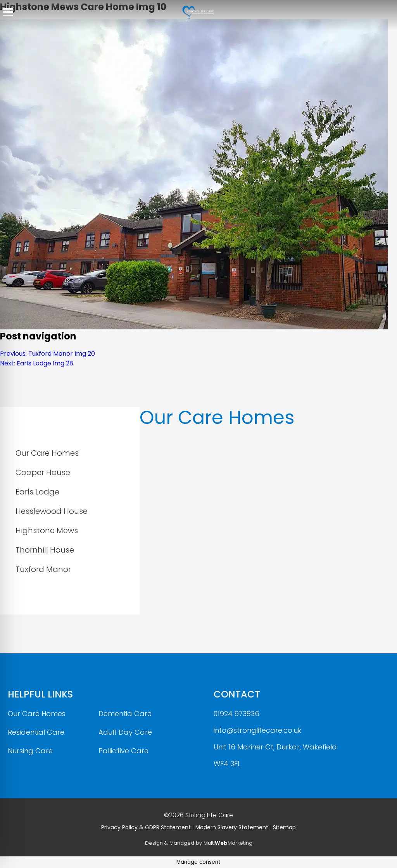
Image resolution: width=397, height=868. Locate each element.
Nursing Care (30, 751)
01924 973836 (236, 714)
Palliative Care (123, 751)
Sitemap (284, 827)
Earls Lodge (37, 492)
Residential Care (36, 732)
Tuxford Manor (43, 569)
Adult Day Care (125, 732)
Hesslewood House (52, 511)
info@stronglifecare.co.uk (257, 730)
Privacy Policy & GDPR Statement (146, 827)
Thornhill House (45, 550)
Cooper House (43, 472)
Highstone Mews (47, 530)
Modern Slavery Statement (232, 827)
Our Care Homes (47, 453)
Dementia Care (125, 714)
